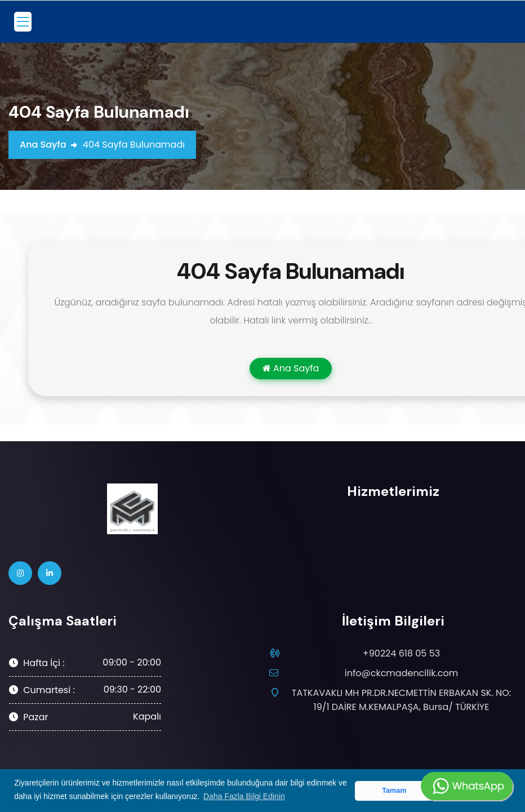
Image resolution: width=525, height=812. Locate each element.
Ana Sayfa (43, 145)
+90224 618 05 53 (401, 653)
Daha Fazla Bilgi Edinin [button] (244, 796)
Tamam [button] (394, 791)
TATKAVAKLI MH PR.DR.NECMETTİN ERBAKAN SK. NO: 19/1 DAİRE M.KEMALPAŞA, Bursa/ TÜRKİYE (399, 700)
